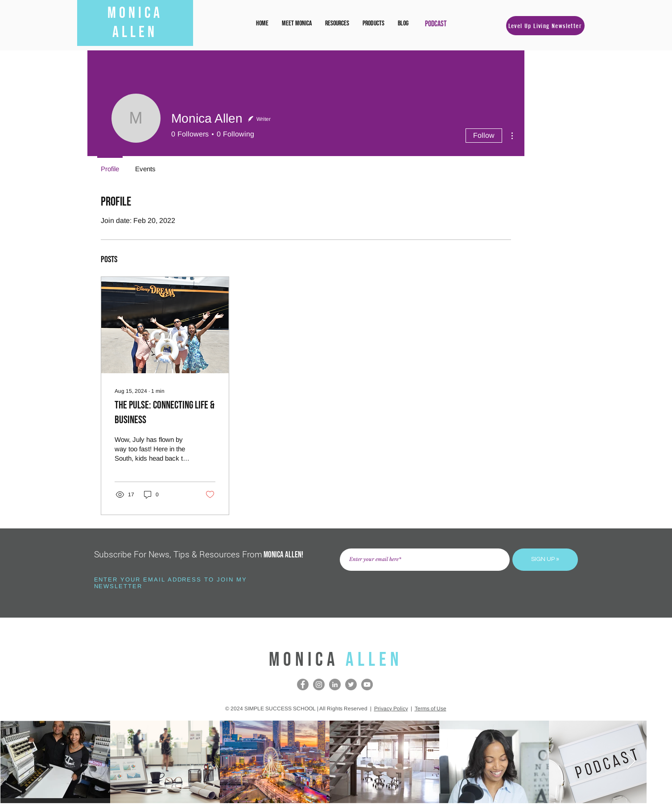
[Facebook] (303, 684)
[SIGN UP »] (545, 560)
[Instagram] (319, 684)
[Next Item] (631, 762)
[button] (337, 24)
